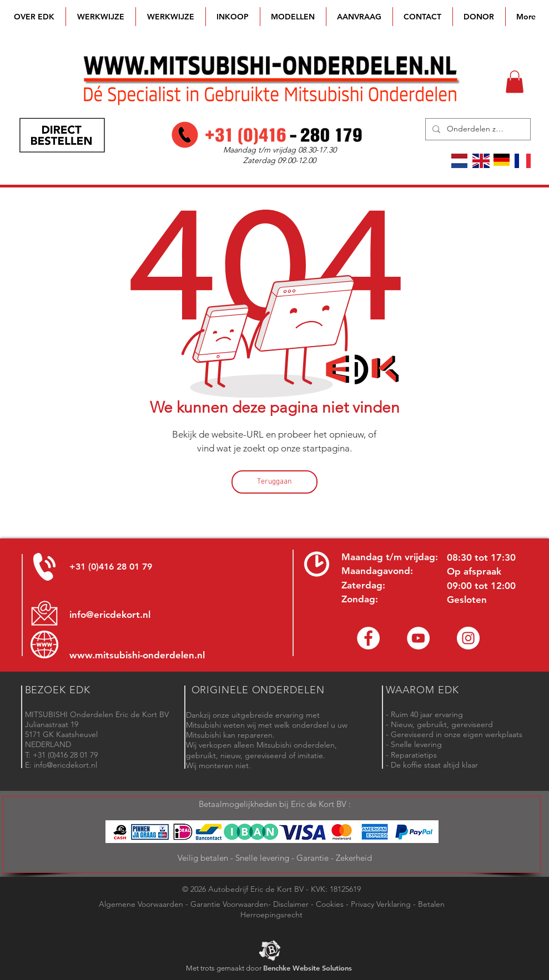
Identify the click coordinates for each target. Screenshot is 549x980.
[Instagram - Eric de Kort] (468, 638)
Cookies (330, 904)
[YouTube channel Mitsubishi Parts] (418, 638)
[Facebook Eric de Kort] (368, 638)
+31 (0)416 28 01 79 (111, 567)
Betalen (431, 904)
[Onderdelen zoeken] (477, 129)
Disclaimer (291, 904)
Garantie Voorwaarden (229, 904)
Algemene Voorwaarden (141, 904)
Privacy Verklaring (381, 904)
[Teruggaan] (274, 482)
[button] (293, 17)
